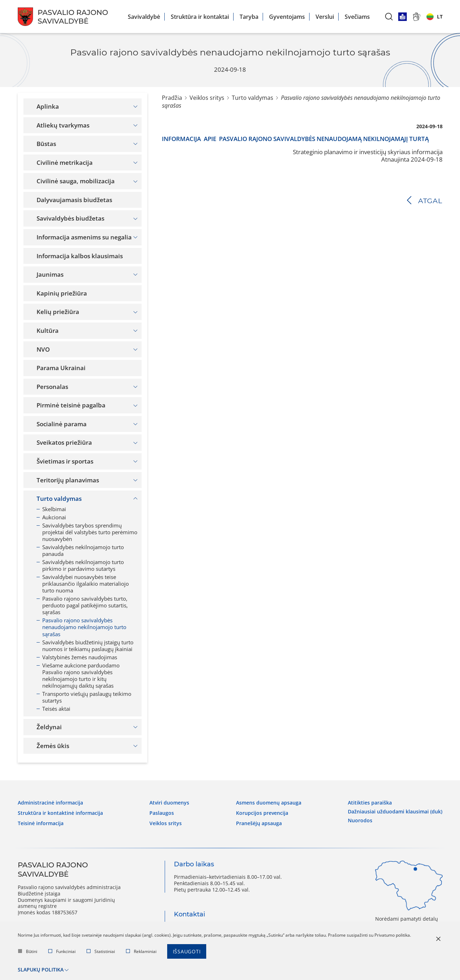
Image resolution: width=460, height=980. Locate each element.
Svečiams (357, 17)
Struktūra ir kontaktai (200, 17)
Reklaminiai (141, 952)
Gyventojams (287, 17)
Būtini (28, 952)
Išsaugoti (187, 952)
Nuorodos (360, 818)
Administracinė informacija (50, 802)
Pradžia (172, 98)
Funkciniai (62, 952)
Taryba (249, 17)
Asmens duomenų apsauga (269, 802)
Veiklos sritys (207, 98)
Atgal (430, 201)
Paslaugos (162, 812)
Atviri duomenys (169, 802)
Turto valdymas (253, 98)
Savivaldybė (144, 17)
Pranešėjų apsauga (259, 822)
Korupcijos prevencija (262, 812)
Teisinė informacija (41, 822)
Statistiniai (101, 952)
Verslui (325, 17)
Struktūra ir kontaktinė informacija (60, 812)
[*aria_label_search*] (389, 17)
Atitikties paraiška (370, 802)
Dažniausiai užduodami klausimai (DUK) (395, 810)
